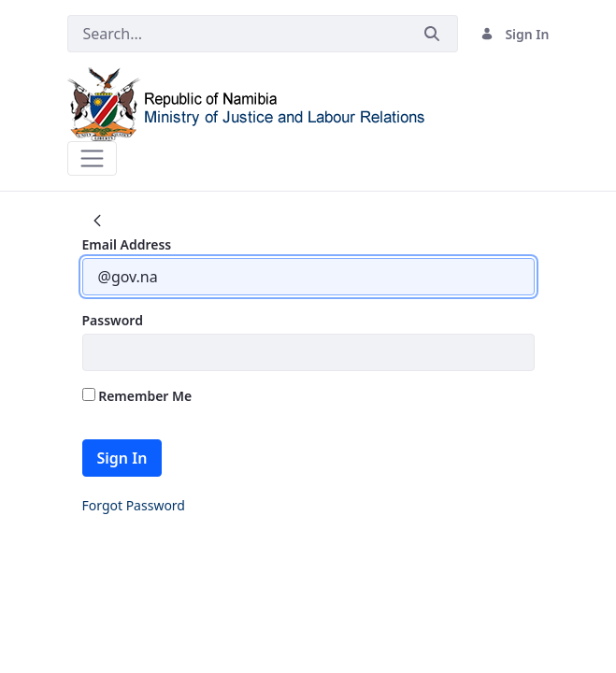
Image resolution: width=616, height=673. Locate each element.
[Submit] (432, 34)
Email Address (127, 244)
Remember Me (137, 396)
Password (113, 320)
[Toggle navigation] (92, 158)
